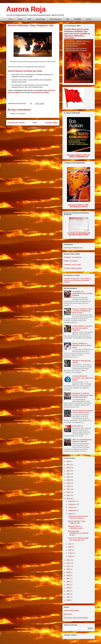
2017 (68, 489)
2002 (68, 594)
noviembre (72, 504)
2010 (68, 569)
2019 (68, 483)
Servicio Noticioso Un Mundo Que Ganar (25, 71)
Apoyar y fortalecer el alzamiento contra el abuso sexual (82, 345)
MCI (68, 19)
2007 (68, 579)
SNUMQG (78, 19)
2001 (68, 597)
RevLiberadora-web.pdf (79, 207)
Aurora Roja (26, 9)
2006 (68, 582)
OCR (29, 19)
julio (70, 544)
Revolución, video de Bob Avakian (76, 618)
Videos (20, 19)
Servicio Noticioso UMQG (40, 92)
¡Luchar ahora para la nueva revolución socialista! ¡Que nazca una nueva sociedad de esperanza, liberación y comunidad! (77, 34)
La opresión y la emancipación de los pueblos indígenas (82, 293)
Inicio (11, 19)
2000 (68, 600)
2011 (68, 566)
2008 (68, 576)
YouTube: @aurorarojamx (73, 268)
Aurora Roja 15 (78, 426)
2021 (68, 477)
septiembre (72, 510)
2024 (68, 468)
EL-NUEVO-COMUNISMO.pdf (80, 156)
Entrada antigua (51, 123)
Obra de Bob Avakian (71, 611)
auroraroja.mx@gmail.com (73, 248)
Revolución (68, 614)
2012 (68, 563)
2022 (68, 474)
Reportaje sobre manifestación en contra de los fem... (78, 533)
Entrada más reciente (16, 123)
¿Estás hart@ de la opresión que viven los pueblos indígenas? (82, 328)
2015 (68, 495)
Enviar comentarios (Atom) (37, 128)
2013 (68, 560)
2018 (68, 486)
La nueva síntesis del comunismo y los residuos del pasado (83, 378)
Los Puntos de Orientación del (79, 234)
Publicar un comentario (18, 114)
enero (71, 556)
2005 (68, 585)
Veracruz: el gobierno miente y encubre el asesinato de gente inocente (82, 311)
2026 (68, 461)
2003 (68, 591)
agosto (71, 514)
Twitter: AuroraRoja (71, 261)
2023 (68, 471)
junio (70, 547)
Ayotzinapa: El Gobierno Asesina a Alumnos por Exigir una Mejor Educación (82, 395)
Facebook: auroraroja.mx (73, 257)
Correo (89, 19)
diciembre (72, 501)
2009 (68, 572)
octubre (71, 507)
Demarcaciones (56, 19)
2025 (68, 465)
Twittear (67, 282)
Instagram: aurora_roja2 (72, 265)
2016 (68, 492)
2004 (68, 588)
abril (70, 550)
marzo (71, 553)
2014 (68, 499)
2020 (68, 480)
